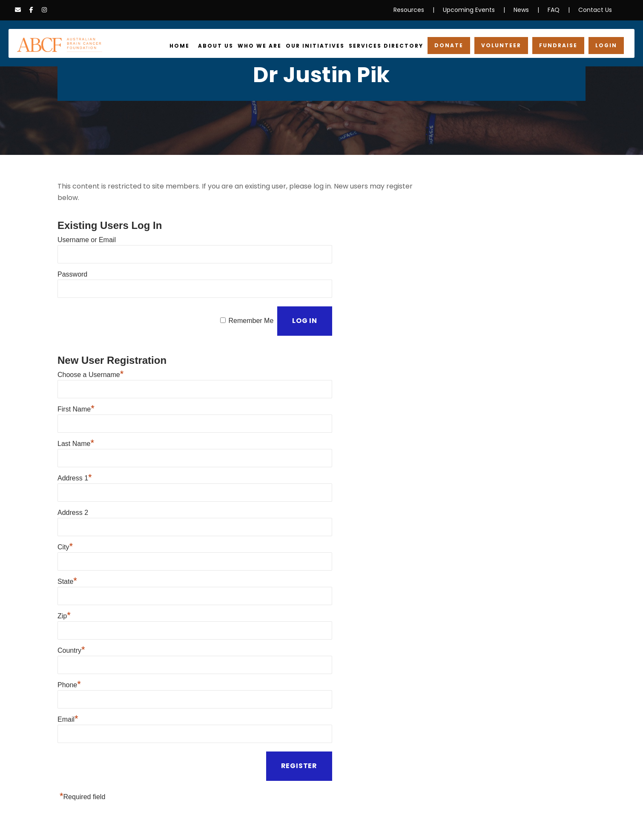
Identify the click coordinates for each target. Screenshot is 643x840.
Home (195, 46)
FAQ (558, 10)
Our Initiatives (325, 46)
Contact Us (597, 10)
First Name (76, 386)
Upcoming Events (477, 10)
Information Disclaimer (134, 817)
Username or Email (87, 228)
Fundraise (560, 46)
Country (71, 606)
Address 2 (73, 480)
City (65, 512)
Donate (453, 46)
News (526, 10)
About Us (230, 46)
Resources (421, 10)
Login (607, 46)
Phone (69, 638)
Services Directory (393, 46)
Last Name (76, 417)
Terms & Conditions (297, 817)
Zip (64, 575)
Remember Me (250, 301)
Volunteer (504, 46)
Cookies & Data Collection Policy (218, 817)
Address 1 (75, 449)
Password (72, 260)
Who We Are (272, 46)
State (67, 543)
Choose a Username (90, 354)
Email (68, 669)
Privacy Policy (77, 817)
